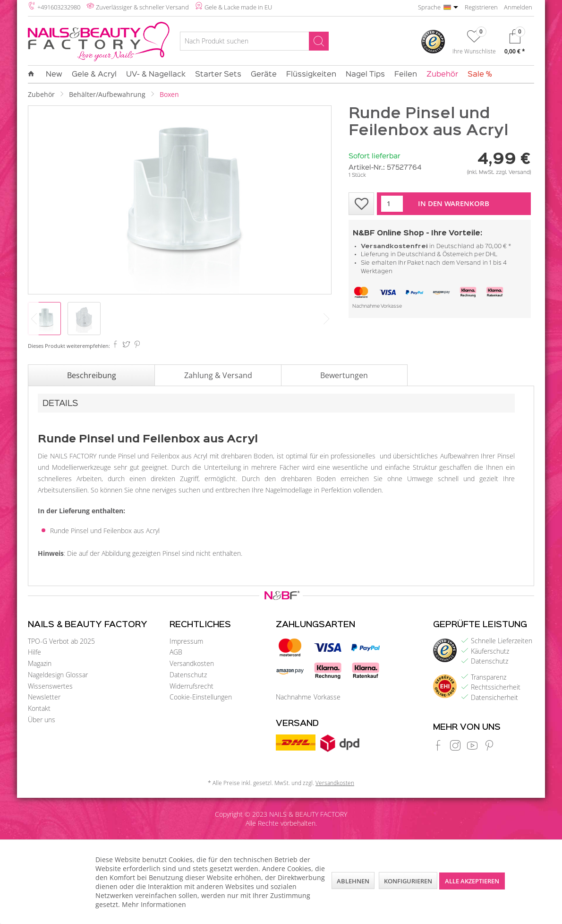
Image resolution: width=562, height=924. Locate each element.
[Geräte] (264, 75)
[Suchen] (319, 41)
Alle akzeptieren (472, 881)
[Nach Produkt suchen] (254, 41)
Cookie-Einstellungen (201, 697)
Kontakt (39, 708)
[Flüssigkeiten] (311, 75)
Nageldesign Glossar (58, 675)
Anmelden (518, 7)
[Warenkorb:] (515, 44)
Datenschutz (188, 675)
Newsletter (44, 697)
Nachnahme (366, 307)
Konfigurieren (408, 881)
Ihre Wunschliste (474, 51)
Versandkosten (192, 663)
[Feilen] (406, 75)
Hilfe (34, 652)
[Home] (34, 74)
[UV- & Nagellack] (156, 75)
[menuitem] (254, 43)
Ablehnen (353, 881)
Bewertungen (344, 375)
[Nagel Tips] (365, 75)
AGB (176, 652)
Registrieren (481, 7)
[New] (54, 75)
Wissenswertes (50, 686)
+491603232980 (59, 7)
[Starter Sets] (218, 75)
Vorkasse (391, 307)
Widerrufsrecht (192, 686)
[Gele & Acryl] (94, 75)
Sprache (429, 7)
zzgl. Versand (513, 173)
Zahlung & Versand (218, 375)
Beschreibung (92, 375)
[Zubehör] (442, 75)
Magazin (40, 663)
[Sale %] (477, 75)
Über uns (42, 720)
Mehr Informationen (154, 904)
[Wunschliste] (474, 44)
